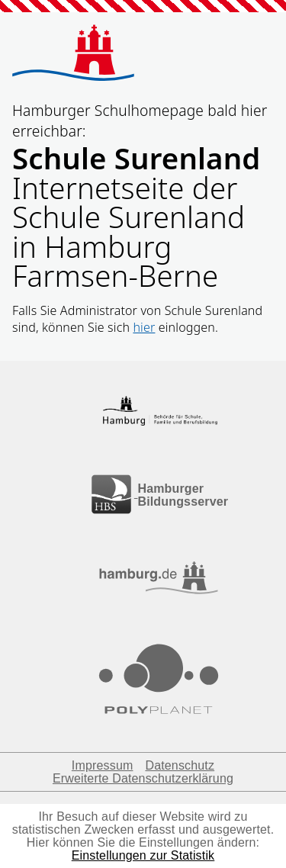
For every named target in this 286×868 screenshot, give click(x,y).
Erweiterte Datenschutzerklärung (143, 778)
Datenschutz (180, 765)
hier (144, 327)
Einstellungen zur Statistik (143, 855)
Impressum (103, 765)
